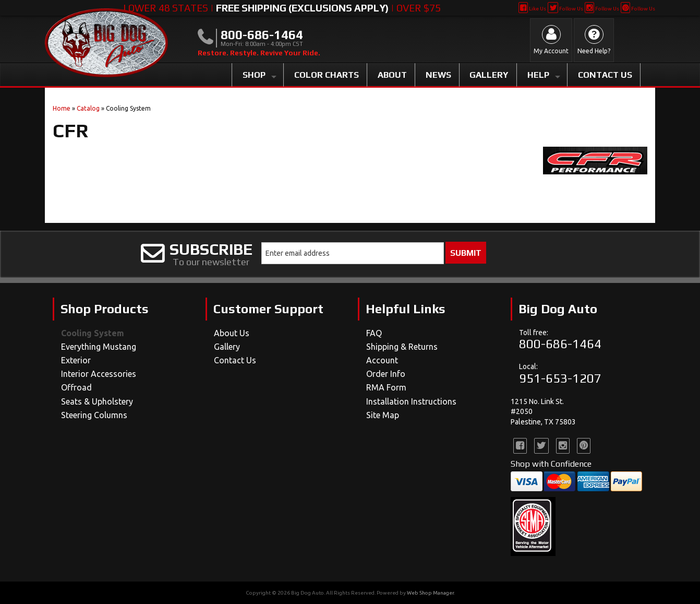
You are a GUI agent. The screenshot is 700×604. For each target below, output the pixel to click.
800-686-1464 (560, 344)
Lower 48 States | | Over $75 (282, 8)
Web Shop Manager (430, 593)
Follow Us (565, 9)
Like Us (532, 9)
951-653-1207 (560, 378)
